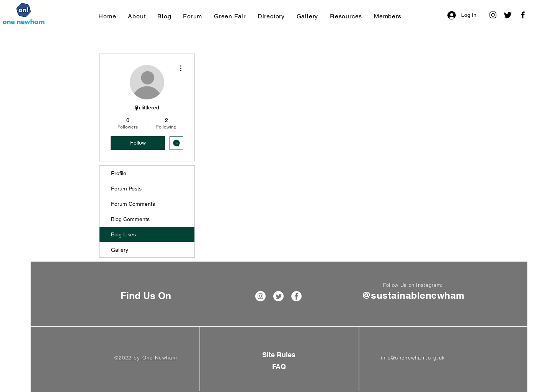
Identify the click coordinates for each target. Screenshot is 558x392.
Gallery (120, 250)
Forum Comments (133, 204)
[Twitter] (508, 15)
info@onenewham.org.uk (413, 358)
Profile (119, 173)
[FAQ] (279, 367)
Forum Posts (126, 189)
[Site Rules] (279, 355)
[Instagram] (493, 15)
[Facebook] (523, 15)
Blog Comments (130, 219)
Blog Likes (123, 234)
